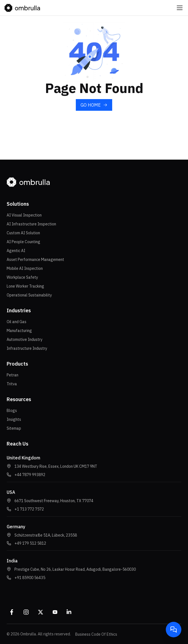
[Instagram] (26, 612)
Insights (14, 419)
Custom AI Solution (23, 233)
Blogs (12, 411)
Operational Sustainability (29, 295)
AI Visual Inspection (24, 215)
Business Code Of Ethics (96, 634)
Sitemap (14, 428)
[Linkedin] (69, 612)
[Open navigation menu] (175, 8)
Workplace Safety (22, 277)
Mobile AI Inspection (25, 268)
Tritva (12, 384)
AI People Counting (23, 242)
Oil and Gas (17, 322)
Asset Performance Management (35, 260)
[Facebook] (12, 612)
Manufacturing (19, 331)
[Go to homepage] (22, 8)
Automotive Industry (25, 339)
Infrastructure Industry (27, 348)
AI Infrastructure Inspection (31, 224)
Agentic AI (16, 251)
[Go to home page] (94, 105)
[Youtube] (55, 612)
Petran (12, 375)
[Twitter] (41, 612)
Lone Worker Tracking (25, 286)
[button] (30, 475)
